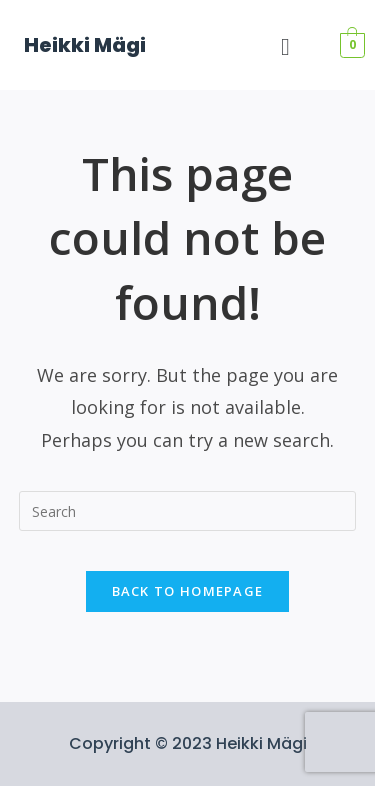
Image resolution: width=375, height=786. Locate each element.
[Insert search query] (188, 511)
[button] (286, 47)
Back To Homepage (188, 591)
